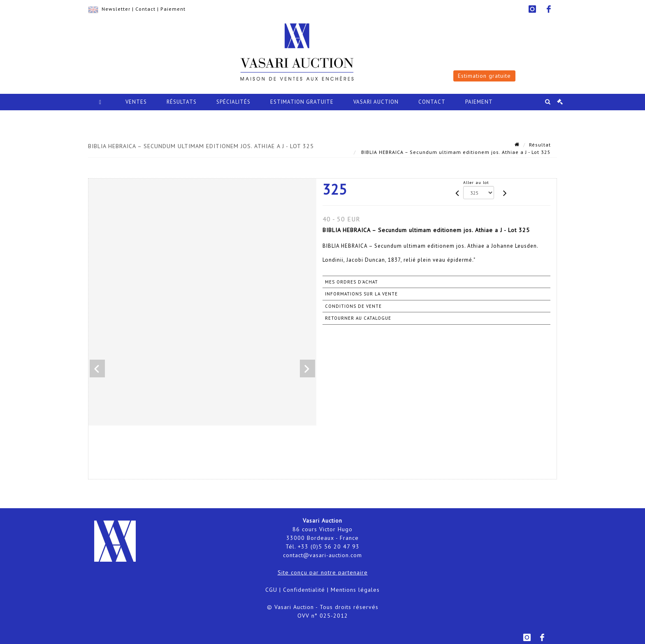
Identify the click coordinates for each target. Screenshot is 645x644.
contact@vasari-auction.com (322, 555)
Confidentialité (304, 590)
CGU (271, 590)
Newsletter (116, 9)
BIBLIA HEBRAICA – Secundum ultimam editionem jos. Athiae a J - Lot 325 (455, 152)
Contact (145, 9)
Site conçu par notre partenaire (323, 572)
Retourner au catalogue (358, 318)
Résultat (540, 145)
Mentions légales (355, 590)
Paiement (173, 9)
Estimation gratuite (484, 76)
